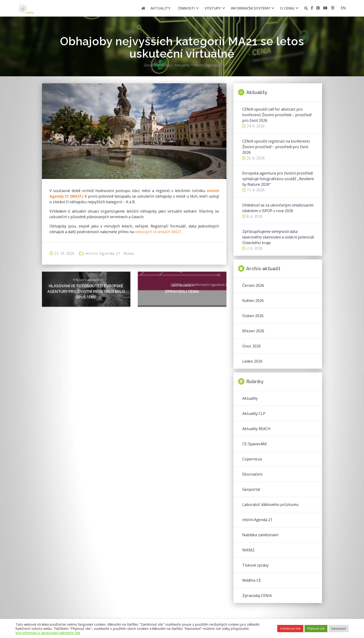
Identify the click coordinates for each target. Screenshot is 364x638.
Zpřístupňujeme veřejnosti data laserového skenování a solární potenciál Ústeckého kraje (278, 237)
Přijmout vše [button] (316, 628)
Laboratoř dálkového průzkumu (270, 505)
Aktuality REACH (256, 429)
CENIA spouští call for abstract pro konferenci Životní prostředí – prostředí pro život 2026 (277, 115)
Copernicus (252, 459)
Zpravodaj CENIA (257, 596)
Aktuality (160, 8)
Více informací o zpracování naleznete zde (48, 633)
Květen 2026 (253, 301)
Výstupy (213, 8)
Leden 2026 (252, 361)
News (129, 253)
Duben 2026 (253, 316)
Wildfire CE (252, 580)
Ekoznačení (252, 474)
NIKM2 (248, 550)
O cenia (287, 8)
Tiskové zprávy (255, 565)
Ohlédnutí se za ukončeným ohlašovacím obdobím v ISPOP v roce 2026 (278, 208)
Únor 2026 (251, 346)
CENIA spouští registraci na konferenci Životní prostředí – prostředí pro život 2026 (276, 147)
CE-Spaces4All (254, 444)
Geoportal (251, 489)
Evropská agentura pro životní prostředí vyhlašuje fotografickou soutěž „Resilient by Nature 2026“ (278, 179)
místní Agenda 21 (103, 253)
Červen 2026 (253, 285)
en (343, 8)
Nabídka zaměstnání (260, 535)
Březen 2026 (253, 331)
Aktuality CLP (254, 414)
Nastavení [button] (339, 628)
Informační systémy (251, 8)
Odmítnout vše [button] (290, 628)
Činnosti (186, 8)
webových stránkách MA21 (158, 232)
